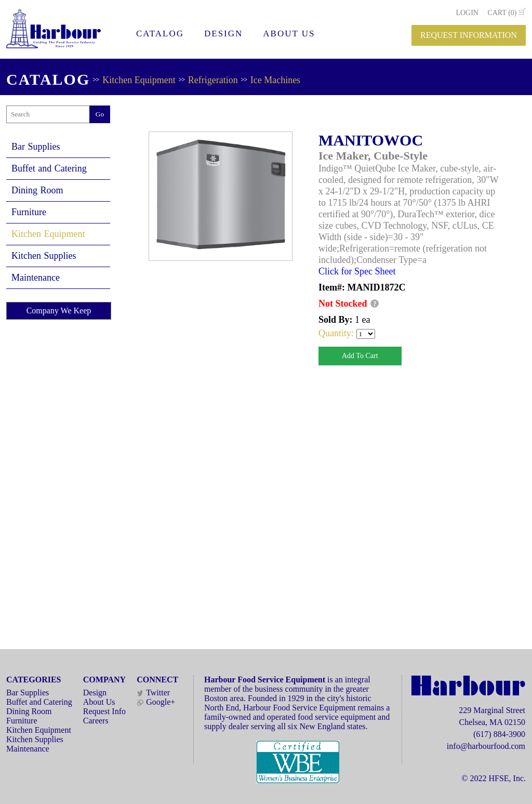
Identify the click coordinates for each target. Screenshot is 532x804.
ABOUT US (289, 34)
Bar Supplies (36, 147)
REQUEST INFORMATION (469, 35)
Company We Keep (59, 311)
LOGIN (467, 13)
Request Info (104, 711)
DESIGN (223, 34)
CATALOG (160, 34)
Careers (96, 721)
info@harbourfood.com (486, 746)
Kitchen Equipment (139, 80)
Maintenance (36, 278)
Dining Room (37, 190)
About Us (99, 702)
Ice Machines (275, 80)
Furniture (29, 212)
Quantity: (337, 333)
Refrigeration (213, 80)
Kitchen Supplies (44, 256)
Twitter (153, 693)
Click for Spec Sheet (357, 271)
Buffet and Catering (49, 168)
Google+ (156, 702)
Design (95, 693)
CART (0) (502, 13)
